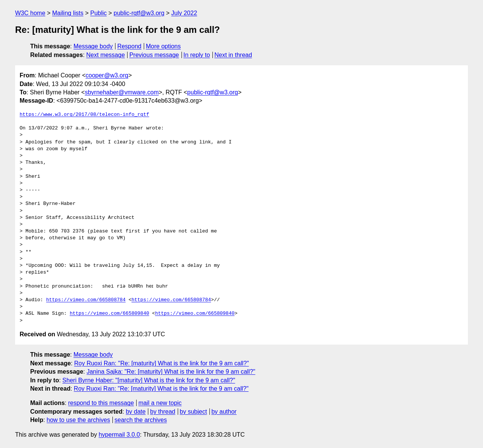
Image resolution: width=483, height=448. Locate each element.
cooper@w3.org (107, 75)
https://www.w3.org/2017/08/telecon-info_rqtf (84, 115)
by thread (163, 412)
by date (135, 412)
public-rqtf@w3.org (139, 13)
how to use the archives (78, 420)
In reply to (197, 55)
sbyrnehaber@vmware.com (122, 92)
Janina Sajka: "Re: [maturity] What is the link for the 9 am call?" (171, 372)
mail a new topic (160, 403)
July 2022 (184, 13)
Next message (106, 55)
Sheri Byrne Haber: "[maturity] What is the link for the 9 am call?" (149, 380)
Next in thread (233, 55)
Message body (93, 46)
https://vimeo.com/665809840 (110, 314)
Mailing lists (68, 13)
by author (224, 412)
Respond (129, 46)
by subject (193, 412)
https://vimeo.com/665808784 (86, 300)
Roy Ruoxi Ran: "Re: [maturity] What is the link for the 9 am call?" (162, 363)
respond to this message (101, 403)
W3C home (30, 13)
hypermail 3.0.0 (119, 435)
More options (164, 46)
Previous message (154, 55)
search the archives (141, 420)
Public (98, 13)
